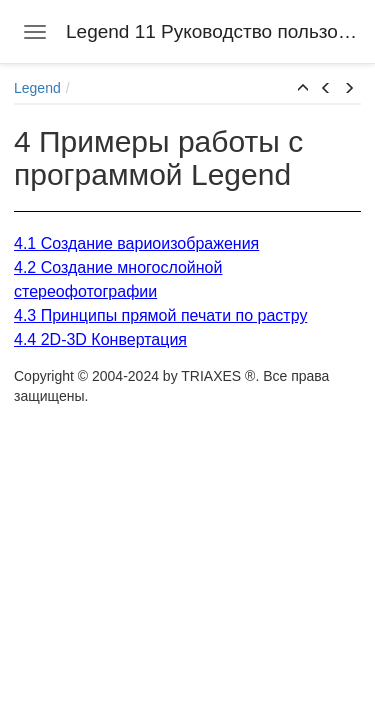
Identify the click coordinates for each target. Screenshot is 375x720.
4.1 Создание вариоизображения (136, 243)
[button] (303, 89)
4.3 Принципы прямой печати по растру (160, 315)
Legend (37, 88)
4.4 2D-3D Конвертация (100, 339)
